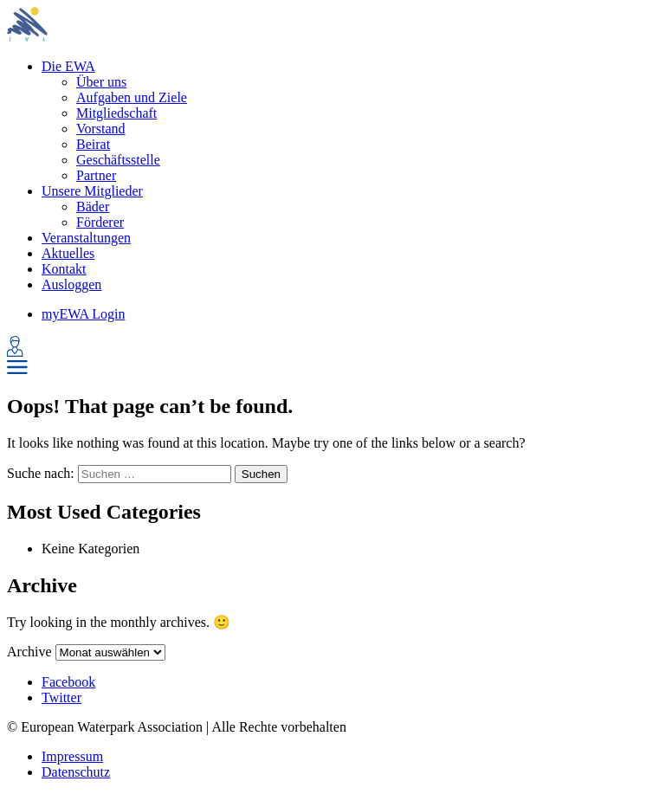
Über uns (101, 82)
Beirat (93, 144)
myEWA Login (83, 314)
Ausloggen (71, 284)
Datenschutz (76, 772)
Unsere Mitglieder (92, 191)
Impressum (72, 756)
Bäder (93, 207)
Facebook (68, 682)
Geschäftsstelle (118, 160)
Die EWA (68, 66)
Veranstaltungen (86, 238)
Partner (96, 175)
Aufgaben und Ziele (132, 97)
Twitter (61, 697)
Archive (29, 652)
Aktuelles (68, 253)
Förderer (100, 222)
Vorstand (101, 129)
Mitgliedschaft (116, 113)
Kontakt (64, 269)
